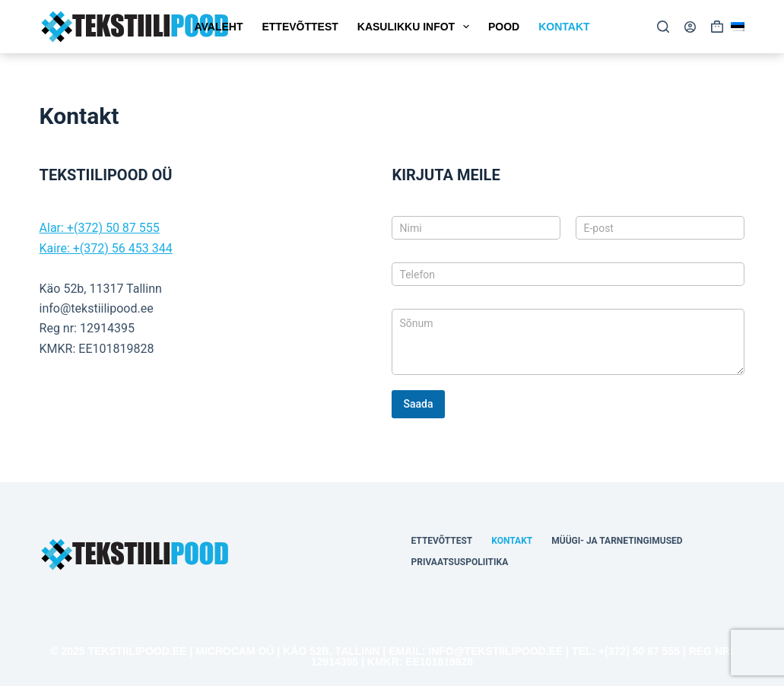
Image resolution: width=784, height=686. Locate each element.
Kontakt (564, 27)
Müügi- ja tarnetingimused (617, 541)
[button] (738, 27)
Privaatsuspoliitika (459, 562)
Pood (504, 27)
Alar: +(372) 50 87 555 (100, 228)
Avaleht (218, 27)
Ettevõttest (300, 27)
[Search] (663, 27)
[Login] (690, 27)
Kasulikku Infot (416, 27)
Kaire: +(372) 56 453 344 (106, 248)
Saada (418, 404)
